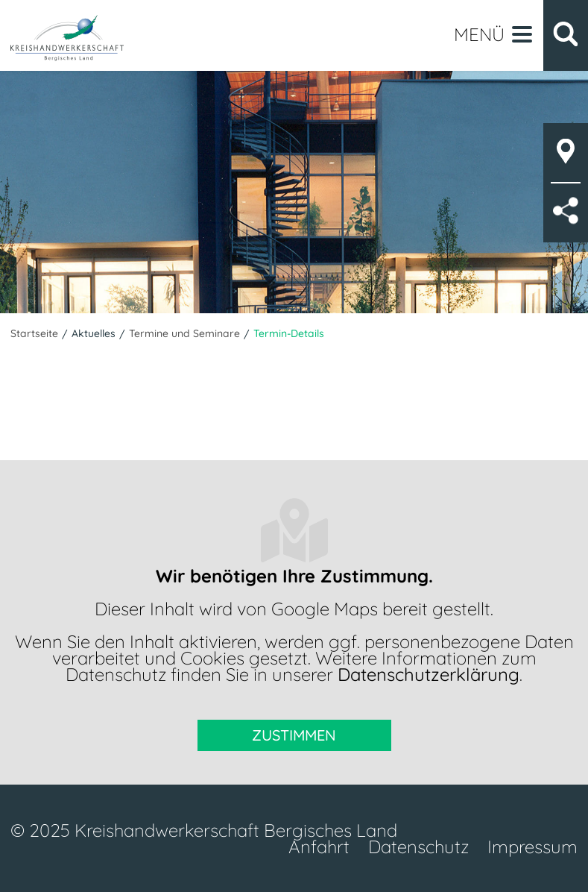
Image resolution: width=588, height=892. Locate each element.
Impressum (532, 847)
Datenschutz (418, 847)
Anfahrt (319, 847)
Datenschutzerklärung (429, 674)
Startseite (34, 333)
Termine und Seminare (184, 333)
